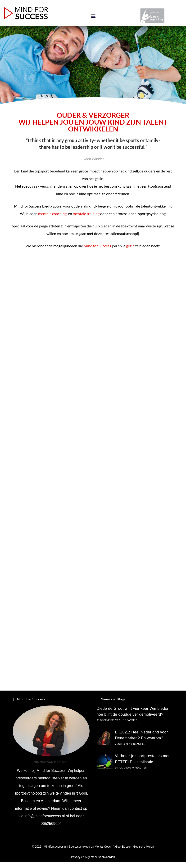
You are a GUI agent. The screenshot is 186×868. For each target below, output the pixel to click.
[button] (93, 16)
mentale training (86, 214)
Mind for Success (97, 246)
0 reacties (130, 720)
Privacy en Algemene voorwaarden (93, 857)
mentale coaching (53, 214)
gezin (130, 246)
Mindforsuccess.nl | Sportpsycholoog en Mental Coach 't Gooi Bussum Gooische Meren (99, 847)
